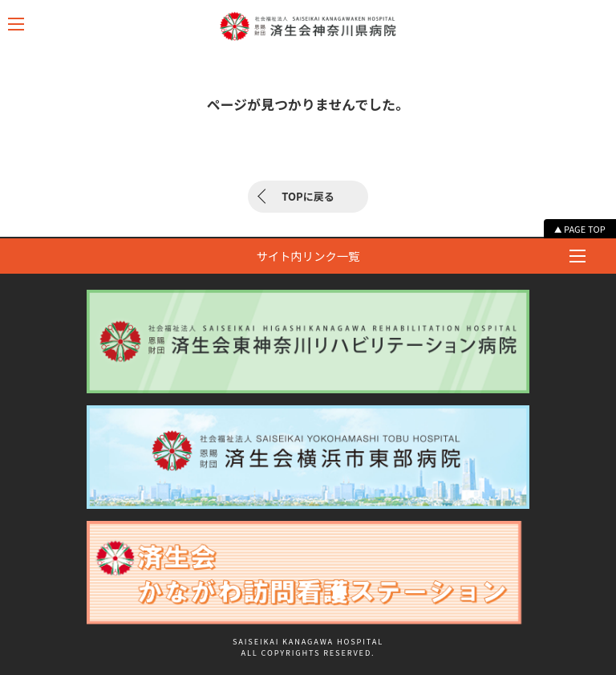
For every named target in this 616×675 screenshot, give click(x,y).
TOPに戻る (308, 196)
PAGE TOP (585, 229)
